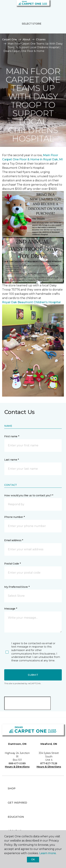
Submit (33, 675)
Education (16, 817)
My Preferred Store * (17, 587)
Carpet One (10, 39)
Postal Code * (12, 564)
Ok (33, 859)
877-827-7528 (49, 763)
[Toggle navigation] (5, 7)
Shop (12, 788)
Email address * (14, 540)
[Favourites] (57, 7)
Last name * (12, 460)
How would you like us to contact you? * (29, 495)
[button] (53, 7)
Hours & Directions (17, 767)
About (26, 39)
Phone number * (15, 517)
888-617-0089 (17, 763)
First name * (12, 436)
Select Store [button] (32, 24)
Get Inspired (17, 803)
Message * (11, 609)
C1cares (41, 39)
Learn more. (48, 853)
